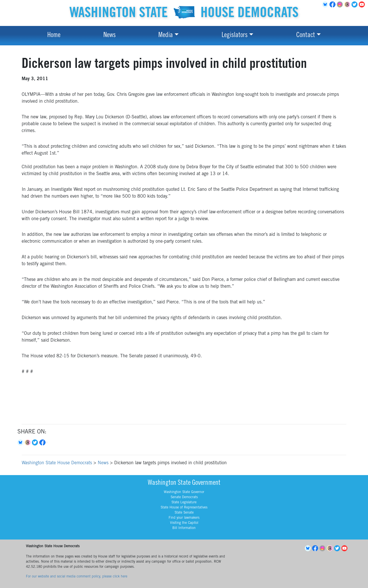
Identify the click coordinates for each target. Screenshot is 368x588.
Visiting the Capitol (184, 523)
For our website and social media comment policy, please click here (77, 577)
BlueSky (326, 5)
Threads (348, 5)
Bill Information (184, 528)
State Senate (184, 513)
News (110, 36)
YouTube (363, 5)
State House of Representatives (184, 508)
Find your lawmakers (184, 518)
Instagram (341, 5)
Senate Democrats (184, 497)
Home (54, 36)
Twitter (355, 5)
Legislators (235, 36)
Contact (306, 36)
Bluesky (21, 443)
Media (166, 36)
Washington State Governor (184, 492)
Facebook (333, 5)
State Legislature (184, 502)
